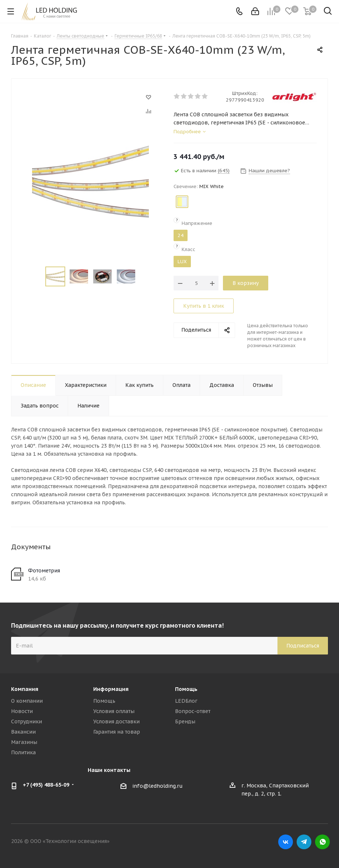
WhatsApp (322, 842)
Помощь (104, 701)
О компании (27, 701)
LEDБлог (186, 701)
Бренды (185, 721)
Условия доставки (116, 721)
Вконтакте (286, 842)
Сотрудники (27, 721)
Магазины (24, 742)
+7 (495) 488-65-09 (46, 785)
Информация (111, 689)
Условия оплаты (114, 711)
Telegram (304, 842)
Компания (25, 689)
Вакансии (23, 732)
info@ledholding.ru (158, 786)
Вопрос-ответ (193, 711)
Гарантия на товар (117, 732)
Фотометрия (44, 571)
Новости (22, 711)
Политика (23, 752)
